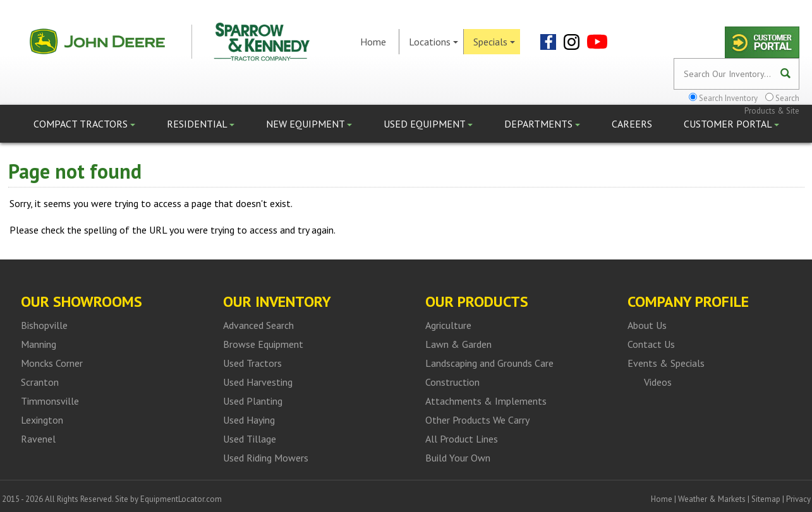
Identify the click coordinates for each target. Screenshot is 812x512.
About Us (647, 325)
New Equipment (309, 124)
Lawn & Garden (458, 344)
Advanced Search (258, 325)
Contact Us (651, 344)
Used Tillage (250, 439)
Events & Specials (666, 363)
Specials (494, 42)
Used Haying (249, 420)
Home (373, 42)
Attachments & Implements (486, 401)
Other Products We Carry (477, 420)
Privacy (798, 499)
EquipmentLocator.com (181, 499)
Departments (542, 124)
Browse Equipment (263, 344)
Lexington (42, 420)
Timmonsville (50, 401)
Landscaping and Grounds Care (489, 363)
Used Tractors (252, 363)
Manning (39, 344)
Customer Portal (731, 124)
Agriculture (448, 325)
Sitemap (766, 499)
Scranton (40, 382)
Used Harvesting (258, 382)
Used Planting (253, 401)
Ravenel (38, 439)
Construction (452, 382)
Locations (433, 42)
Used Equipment (428, 124)
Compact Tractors (84, 124)
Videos (658, 382)
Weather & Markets (712, 499)
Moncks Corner (52, 363)
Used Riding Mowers (266, 458)
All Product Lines (462, 439)
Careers (632, 124)
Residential (201, 124)
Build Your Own (458, 458)
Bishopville (44, 325)
